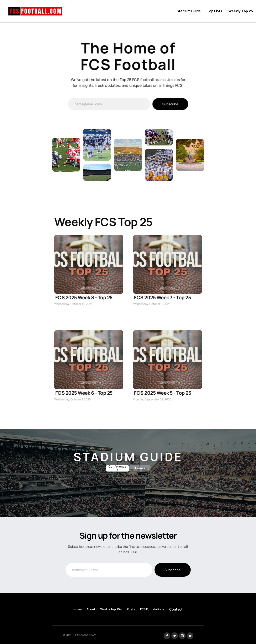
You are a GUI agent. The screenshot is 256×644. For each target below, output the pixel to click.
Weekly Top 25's (111, 609)
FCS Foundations (152, 609)
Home (77, 609)
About (91, 609)
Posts (131, 609)
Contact (176, 609)
